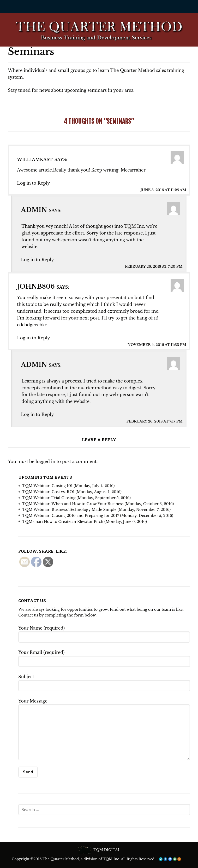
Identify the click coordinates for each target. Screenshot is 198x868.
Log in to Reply (33, 183)
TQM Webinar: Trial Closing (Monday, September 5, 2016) (76, 498)
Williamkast (35, 159)
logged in (45, 461)
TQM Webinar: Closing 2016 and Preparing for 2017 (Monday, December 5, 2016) (98, 516)
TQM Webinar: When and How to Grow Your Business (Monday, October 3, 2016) (98, 504)
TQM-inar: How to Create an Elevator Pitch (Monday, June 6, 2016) (84, 522)
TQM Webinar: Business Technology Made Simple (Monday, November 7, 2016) (96, 510)
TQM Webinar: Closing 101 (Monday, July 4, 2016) (68, 486)
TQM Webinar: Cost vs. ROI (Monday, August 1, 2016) (72, 492)
